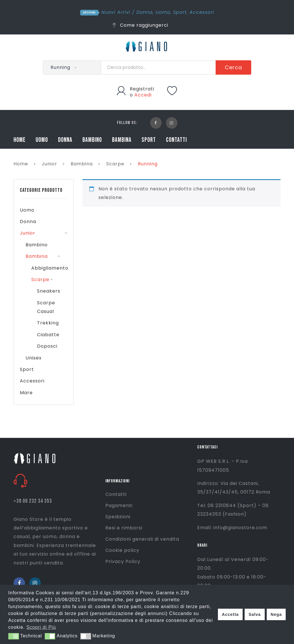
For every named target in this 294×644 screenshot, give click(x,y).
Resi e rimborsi (124, 528)
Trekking (48, 323)
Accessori (202, 12)
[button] (14, 636)
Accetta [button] (230, 614)
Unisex (34, 358)
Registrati (142, 89)
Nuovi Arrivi (116, 12)
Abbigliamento (50, 268)
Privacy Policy (123, 561)
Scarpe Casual (46, 307)
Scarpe (115, 164)
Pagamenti (119, 505)
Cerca (233, 67)
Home (21, 164)
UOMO (42, 140)
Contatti (116, 494)
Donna (145, 12)
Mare (26, 393)
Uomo (163, 12)
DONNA (65, 140)
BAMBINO (92, 140)
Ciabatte (48, 335)
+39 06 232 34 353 (33, 501)
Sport (180, 12)
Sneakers (49, 291)
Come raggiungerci (141, 25)
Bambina (82, 164)
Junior (49, 164)
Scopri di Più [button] (41, 627)
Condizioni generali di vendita (142, 539)
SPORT (149, 140)
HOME (20, 140)
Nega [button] (276, 614)
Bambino (37, 245)
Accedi (143, 95)
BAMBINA (122, 140)
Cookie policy (122, 550)
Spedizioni (118, 517)
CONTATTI (176, 140)
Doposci (47, 346)
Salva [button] (255, 614)
